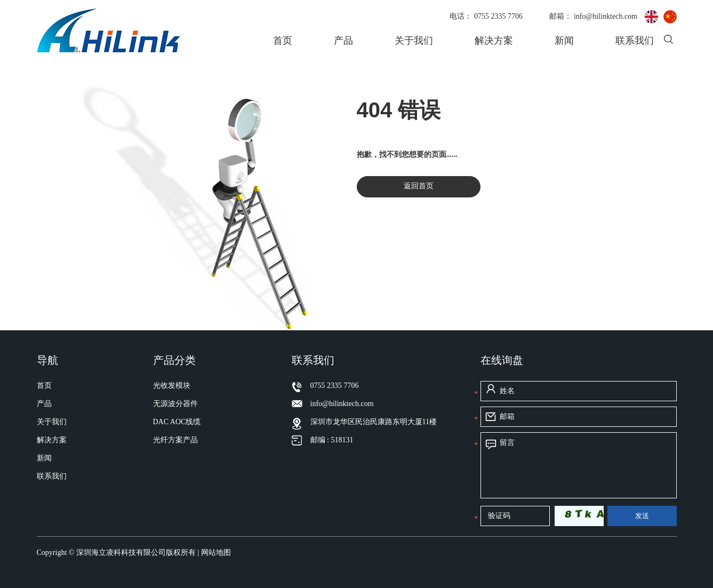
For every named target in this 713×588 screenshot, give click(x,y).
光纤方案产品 (175, 440)
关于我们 (414, 41)
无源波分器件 (175, 404)
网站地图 (216, 553)
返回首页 (419, 186)
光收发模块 (172, 386)
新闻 (564, 41)
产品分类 (174, 360)
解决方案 (494, 41)
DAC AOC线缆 (177, 422)
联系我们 (635, 41)
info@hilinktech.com (607, 16)
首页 (283, 41)
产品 (343, 41)
